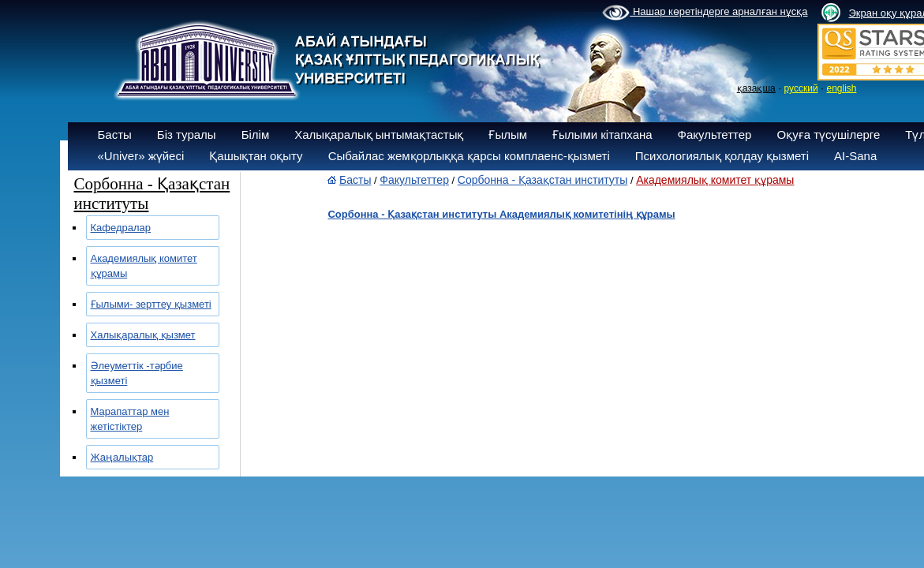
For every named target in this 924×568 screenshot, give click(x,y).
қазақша (756, 88)
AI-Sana (855, 156)
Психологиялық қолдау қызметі (722, 156)
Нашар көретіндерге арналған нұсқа (705, 13)
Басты (115, 135)
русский (801, 88)
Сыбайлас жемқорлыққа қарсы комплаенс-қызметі (469, 156)
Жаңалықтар (122, 457)
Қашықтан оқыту (256, 156)
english (841, 88)
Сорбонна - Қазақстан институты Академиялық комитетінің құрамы (501, 214)
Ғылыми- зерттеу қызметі (151, 304)
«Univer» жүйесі (141, 156)
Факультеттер (715, 135)
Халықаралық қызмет (143, 335)
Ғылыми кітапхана (602, 135)
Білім (256, 135)
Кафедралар (121, 228)
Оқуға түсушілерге (828, 135)
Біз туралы (187, 135)
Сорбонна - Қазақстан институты (543, 180)
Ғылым (508, 135)
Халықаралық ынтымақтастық (379, 135)
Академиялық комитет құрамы (715, 180)
